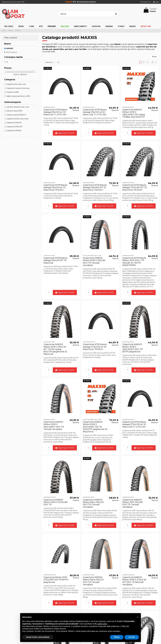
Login (156, 2)
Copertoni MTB (13, 92)
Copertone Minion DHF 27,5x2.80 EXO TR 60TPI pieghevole (56, 580)
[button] (138, 617)
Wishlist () (146, 2)
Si (7, 62)
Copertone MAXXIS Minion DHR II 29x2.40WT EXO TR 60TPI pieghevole (133, 348)
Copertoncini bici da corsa (17, 119)
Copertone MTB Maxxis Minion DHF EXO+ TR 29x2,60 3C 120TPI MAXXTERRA (134, 262)
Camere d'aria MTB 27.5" (16, 115)
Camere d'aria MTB (14, 111)
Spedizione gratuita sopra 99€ (13, 2)
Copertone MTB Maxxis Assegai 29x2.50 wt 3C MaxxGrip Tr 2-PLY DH (55, 112)
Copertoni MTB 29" (14, 131)
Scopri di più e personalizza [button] (38, 637)
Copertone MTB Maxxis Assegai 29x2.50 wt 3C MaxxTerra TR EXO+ (55, 187)
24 (59, 62)
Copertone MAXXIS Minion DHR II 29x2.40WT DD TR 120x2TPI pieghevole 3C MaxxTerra (95, 427)
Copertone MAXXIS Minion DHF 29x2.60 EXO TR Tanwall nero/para (133, 503)
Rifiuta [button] (117, 637)
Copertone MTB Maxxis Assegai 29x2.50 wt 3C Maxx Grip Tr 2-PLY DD (95, 112)
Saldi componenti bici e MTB (18, 96)
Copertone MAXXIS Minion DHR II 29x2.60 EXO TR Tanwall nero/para (94, 262)
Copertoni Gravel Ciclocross (18, 88)
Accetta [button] (132, 637)
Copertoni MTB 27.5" (15, 127)
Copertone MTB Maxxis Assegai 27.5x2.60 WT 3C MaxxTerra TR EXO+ (135, 187)
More (154, 57)
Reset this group (11, 52)
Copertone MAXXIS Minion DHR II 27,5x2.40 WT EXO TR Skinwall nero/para (134, 581)
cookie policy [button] (102, 624)
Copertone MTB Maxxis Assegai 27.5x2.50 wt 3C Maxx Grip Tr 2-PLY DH (134, 424)
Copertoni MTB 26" (14, 123)
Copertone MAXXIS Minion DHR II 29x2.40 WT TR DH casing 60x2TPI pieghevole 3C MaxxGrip (55, 349)
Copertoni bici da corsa (16, 84)
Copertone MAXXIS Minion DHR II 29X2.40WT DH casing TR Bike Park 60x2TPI (134, 113)
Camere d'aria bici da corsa (18, 107)
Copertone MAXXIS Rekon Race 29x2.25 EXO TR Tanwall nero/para (93, 581)
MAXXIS (10, 48)
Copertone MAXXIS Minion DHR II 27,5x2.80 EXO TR (56, 502)
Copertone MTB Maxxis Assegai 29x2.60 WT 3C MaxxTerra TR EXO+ (95, 187)
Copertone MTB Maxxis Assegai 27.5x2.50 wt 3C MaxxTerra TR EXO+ (95, 347)
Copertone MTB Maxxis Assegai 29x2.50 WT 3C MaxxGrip (55, 260)
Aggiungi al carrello (65, 133)
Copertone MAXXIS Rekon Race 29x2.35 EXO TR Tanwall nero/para (93, 503)
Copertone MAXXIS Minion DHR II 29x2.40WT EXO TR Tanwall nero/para (54, 426)
